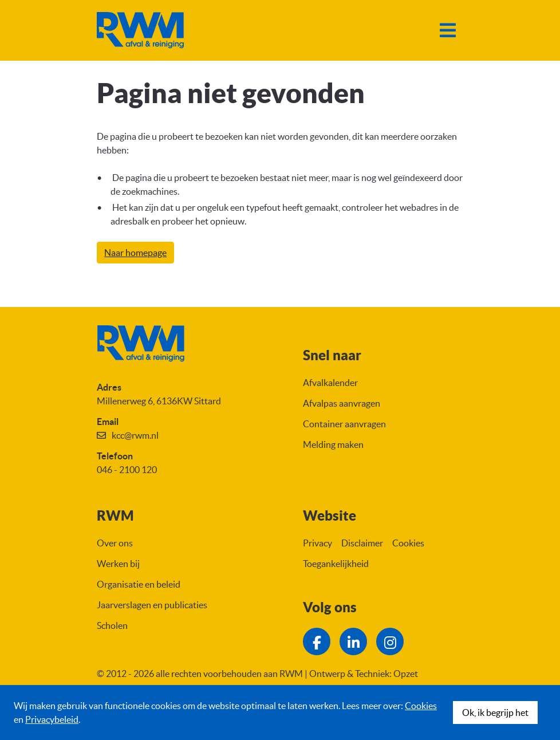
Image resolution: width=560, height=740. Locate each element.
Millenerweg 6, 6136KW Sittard (159, 401)
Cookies (421, 706)
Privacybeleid (52, 719)
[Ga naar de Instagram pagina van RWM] (390, 641)
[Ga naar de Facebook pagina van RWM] (317, 641)
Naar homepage (135, 253)
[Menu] (448, 30)
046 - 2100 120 (127, 470)
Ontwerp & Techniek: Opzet (364, 674)
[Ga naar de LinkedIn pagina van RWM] (353, 641)
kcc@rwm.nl (135, 435)
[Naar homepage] (140, 30)
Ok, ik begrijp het (495, 713)
